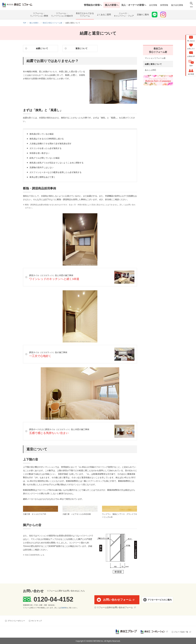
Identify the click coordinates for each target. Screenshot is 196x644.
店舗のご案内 (143, 15)
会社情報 (153, 5)
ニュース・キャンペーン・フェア (124, 15)
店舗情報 (63, 608)
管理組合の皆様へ (93, 5)
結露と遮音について (153, 64)
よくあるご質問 (104, 15)
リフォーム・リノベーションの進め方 (62, 15)
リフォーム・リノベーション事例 (39, 15)
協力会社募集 (177, 5)
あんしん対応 (150, 70)
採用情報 (164, 5)
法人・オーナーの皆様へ (134, 5)
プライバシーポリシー (16, 621)
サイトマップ (36, 621)
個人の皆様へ (112, 5)
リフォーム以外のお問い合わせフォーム (115, 607)
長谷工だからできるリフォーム (85, 15)
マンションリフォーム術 (155, 58)
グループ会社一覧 (181, 632)
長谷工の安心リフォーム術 (158, 50)
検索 (191, 7)
